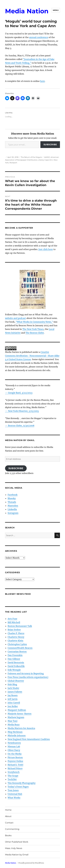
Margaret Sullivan (17, 710)
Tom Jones (13, 790)
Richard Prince (15, 768)
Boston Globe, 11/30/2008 (21, 426)
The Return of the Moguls (31, 157)
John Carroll (14, 703)
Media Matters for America (21, 728)
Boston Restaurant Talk (20, 626)
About (8, 816)
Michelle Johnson (17, 736)
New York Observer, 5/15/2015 (23, 411)
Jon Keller (13, 706)
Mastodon (13, 506)
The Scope (13, 776)
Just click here (46, 249)
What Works (14, 798)
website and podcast (15, 318)
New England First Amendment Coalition (29, 739)
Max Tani (12, 721)
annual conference (39, 37)
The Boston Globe (35, 333)
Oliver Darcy (14, 750)
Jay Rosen (13, 695)
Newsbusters (14, 743)
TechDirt (12, 779)
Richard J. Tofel (15, 765)
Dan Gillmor (14, 659)
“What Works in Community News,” (34, 322)
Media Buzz (14, 725)
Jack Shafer (13, 688)
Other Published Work (17, 842)
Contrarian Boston (17, 652)
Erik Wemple (14, 670)
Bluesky (12, 498)
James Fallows (15, 692)
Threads (12, 502)
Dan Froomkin (15, 655)
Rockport (13, 163)
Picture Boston (15, 757)
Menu (56, 10)
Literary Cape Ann (45, 160)
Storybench (14, 772)
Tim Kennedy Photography (22, 783)
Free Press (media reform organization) (28, 677)
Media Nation (27, 11)
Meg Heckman (15, 732)
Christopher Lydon (17, 644)
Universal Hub (15, 794)
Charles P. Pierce (16, 633)
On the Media (15, 754)
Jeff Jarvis (13, 699)
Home (8, 810)
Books (8, 835)
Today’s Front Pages (18, 787)
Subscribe (50, 145)
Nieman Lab (14, 746)
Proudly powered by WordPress (31, 863)
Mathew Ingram (16, 717)
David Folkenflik (16, 666)
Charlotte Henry (16, 637)
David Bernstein (16, 663)
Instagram (13, 513)
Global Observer (16, 681)
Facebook (13, 495)
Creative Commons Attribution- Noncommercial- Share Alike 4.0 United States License (32, 356)
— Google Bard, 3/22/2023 (19, 393)
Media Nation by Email (17, 855)
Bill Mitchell (14, 622)
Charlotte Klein (15, 641)
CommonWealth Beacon (20, 648)
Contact (9, 823)
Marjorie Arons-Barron (20, 714)
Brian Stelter (14, 630)
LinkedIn (12, 509)
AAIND (47, 157)
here (42, 81)
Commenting (12, 829)
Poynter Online (15, 761)
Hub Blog (12, 684)
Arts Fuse (12, 619)
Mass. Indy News (14, 848)
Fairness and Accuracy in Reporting (26, 673)
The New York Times (33, 329)
